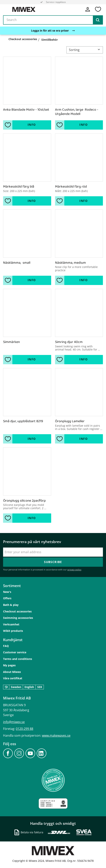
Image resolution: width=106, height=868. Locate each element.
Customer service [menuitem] (15, 652)
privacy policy (74, 570)
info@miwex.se (14, 722)
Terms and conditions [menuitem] (18, 659)
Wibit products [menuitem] (13, 631)
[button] (98, 9)
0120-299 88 (25, 729)
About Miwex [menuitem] (12, 672)
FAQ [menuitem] (6, 646)
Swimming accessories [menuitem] (18, 618)
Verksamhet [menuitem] (11, 624)
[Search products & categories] (53, 20)
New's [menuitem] (7, 592)
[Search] (98, 20)
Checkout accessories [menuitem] (17, 611)
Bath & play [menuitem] (11, 605)
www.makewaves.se (56, 735)
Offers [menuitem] (7, 598)
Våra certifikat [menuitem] (13, 678)
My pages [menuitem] (9, 665)
